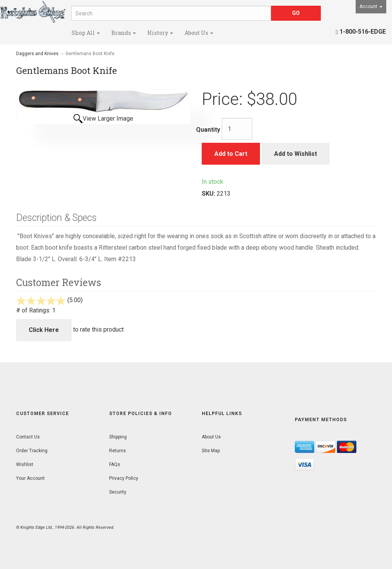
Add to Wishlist (296, 154)
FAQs (115, 464)
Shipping (118, 437)
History (160, 33)
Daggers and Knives (37, 54)
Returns (118, 451)
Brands (124, 33)
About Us (199, 33)
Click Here (44, 330)
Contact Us (28, 437)
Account (371, 7)
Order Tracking (32, 451)
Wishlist (25, 464)
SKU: (209, 194)
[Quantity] (237, 129)
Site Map (211, 451)
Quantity (208, 130)
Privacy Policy (124, 478)
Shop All (86, 33)
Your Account (30, 478)
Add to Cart (231, 154)
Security (118, 492)
